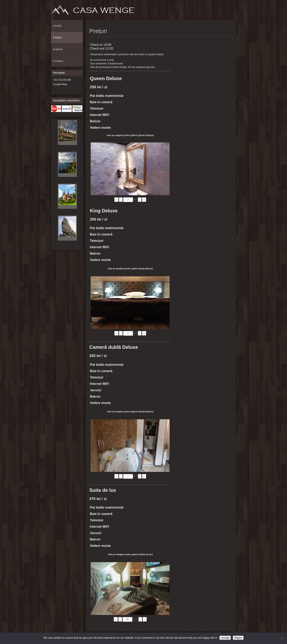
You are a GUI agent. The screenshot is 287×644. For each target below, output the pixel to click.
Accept (225, 638)
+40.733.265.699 (62, 80)
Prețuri (219, 11)
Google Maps (60, 84)
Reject (238, 638)
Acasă (212, 11)
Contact (232, 11)
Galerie (225, 11)
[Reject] (282, 638)
